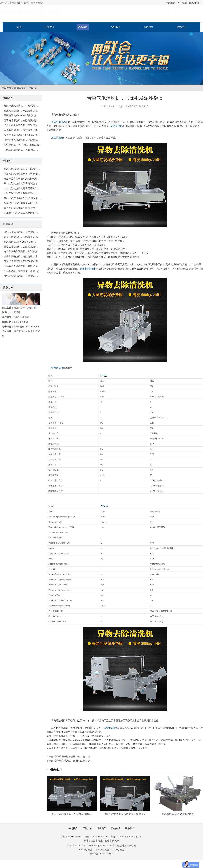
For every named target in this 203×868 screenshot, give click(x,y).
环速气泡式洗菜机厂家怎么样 (19, 208)
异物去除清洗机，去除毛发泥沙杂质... (24, 120)
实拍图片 (148, 27)
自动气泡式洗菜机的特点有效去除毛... (24, 193)
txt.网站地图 (118, 850)
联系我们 (194, 3)
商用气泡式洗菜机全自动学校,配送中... (24, 174)
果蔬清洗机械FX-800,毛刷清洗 (178, 814)
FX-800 (104, 376)
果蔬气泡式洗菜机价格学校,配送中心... (24, 169)
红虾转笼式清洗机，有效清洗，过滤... (72, 814)
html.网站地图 (102, 850)
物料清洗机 (57, 368)
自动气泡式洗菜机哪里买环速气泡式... (24, 188)
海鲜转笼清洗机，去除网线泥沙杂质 (73, 761)
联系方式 (8, 287)
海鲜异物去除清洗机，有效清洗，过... (24, 125)
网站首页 (19, 88)
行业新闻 (116, 27)
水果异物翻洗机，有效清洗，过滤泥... (24, 130)
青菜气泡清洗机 (60, 122)
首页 (19, 27)
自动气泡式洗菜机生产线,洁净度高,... (23, 198)
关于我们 (182, 3)
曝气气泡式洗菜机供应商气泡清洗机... (24, 183)
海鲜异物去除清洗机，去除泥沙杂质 (73, 757)
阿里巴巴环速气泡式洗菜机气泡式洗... (24, 203)
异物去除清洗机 (88, 269)
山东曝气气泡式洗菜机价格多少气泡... (24, 213)
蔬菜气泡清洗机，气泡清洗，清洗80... (125, 814)
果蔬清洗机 (57, 138)
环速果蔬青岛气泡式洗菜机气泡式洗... (24, 179)
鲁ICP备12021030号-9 (101, 854)
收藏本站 (170, 3)
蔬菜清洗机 (116, 126)
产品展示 (83, 27)
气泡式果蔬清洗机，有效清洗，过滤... (24, 150)
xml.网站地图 (86, 850)
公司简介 (50, 27)
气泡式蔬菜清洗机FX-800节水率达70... (24, 135)
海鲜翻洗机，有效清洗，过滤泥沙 (22, 145)
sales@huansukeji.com (27, 327)
